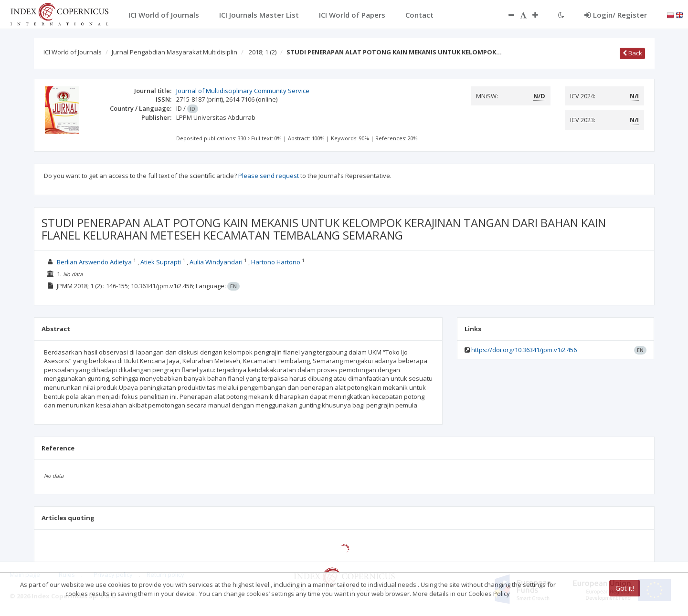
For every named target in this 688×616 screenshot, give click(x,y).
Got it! (625, 588)
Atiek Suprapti (161, 262)
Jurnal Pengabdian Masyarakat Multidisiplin (175, 52)
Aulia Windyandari (216, 262)
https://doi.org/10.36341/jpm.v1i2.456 (524, 350)
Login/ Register (616, 15)
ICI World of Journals (73, 52)
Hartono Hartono (276, 262)
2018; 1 (263, 52)
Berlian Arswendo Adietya (94, 262)
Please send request (269, 176)
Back (632, 53)
